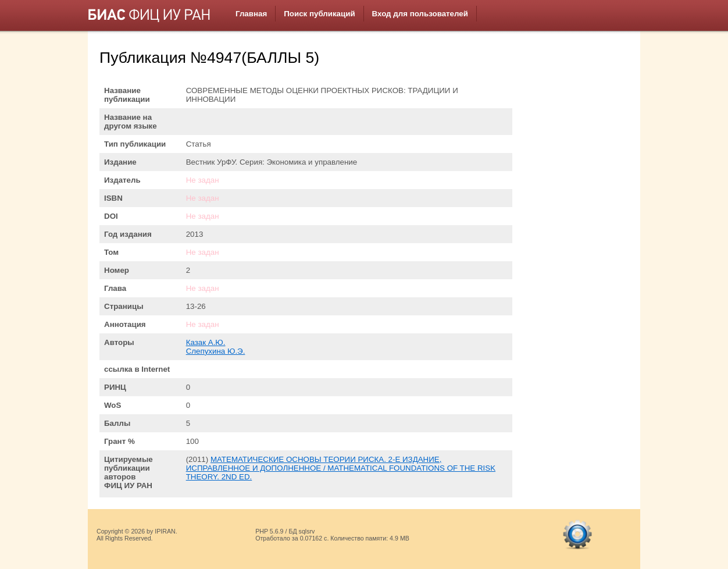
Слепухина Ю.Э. (216, 351)
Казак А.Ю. (206, 342)
